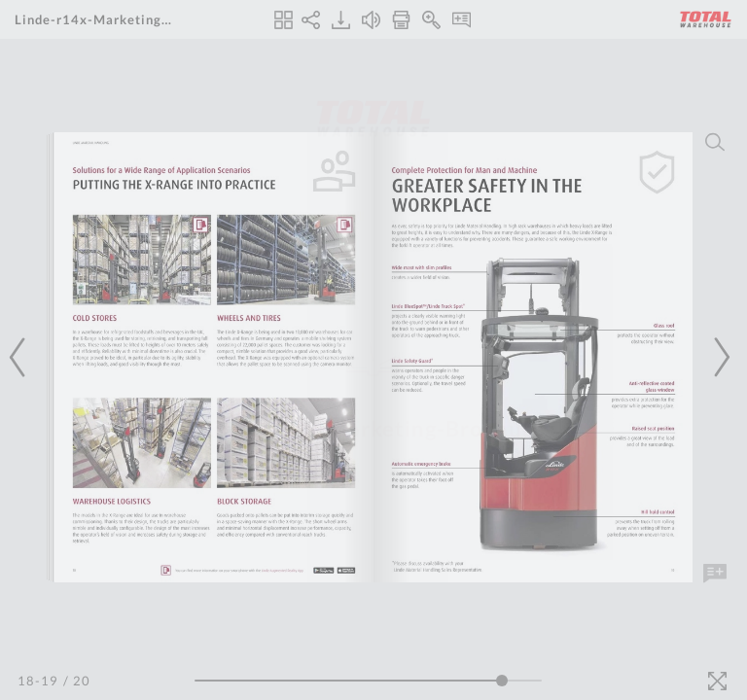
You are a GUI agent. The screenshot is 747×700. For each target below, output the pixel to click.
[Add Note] (715, 574)
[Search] (715, 142)
